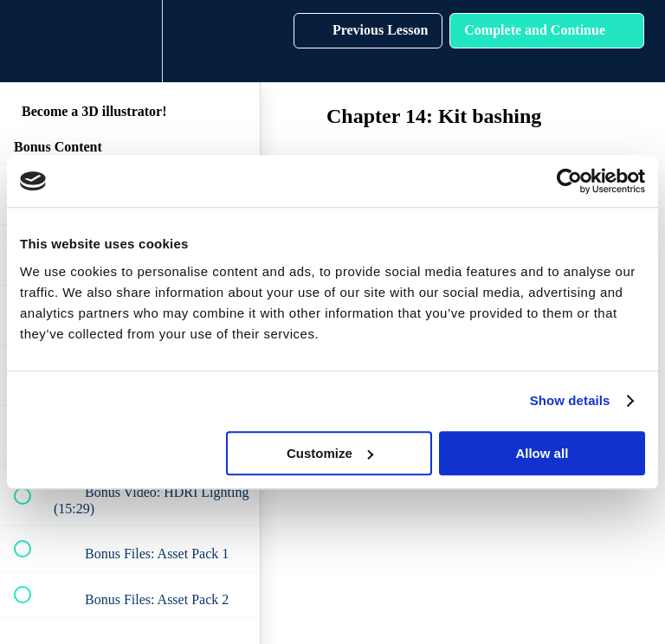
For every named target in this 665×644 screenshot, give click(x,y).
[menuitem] (130, 41)
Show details (570, 400)
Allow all (542, 453)
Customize (330, 453)
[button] (32, 41)
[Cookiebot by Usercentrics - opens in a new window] (569, 181)
